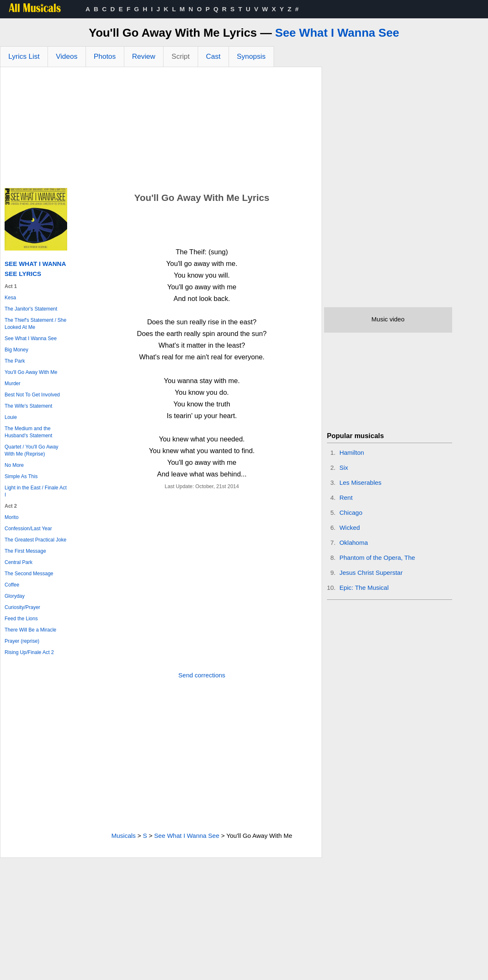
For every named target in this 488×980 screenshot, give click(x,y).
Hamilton (352, 452)
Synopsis (251, 56)
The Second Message (29, 574)
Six (344, 467)
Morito (11, 517)
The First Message (25, 551)
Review (144, 56)
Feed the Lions (21, 619)
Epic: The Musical (364, 588)
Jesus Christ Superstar (371, 573)
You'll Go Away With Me (31, 372)
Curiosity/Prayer (22, 607)
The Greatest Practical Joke (35, 540)
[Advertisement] (161, 130)
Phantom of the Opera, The (377, 558)
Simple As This (21, 476)
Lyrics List (24, 56)
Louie (11, 417)
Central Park (19, 562)
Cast (213, 56)
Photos (105, 56)
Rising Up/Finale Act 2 (29, 652)
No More (14, 465)
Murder (13, 383)
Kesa (10, 298)
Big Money (16, 350)
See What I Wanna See (337, 33)
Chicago (351, 513)
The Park (15, 361)
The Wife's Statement (28, 406)
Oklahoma (354, 543)
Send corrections (202, 675)
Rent (346, 498)
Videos (67, 56)
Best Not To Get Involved (32, 395)
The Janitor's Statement (31, 309)
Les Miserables (361, 482)
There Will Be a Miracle (30, 630)
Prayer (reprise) (22, 641)
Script (180, 56)
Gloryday (15, 596)
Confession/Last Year (28, 529)
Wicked (350, 528)
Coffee (12, 585)
